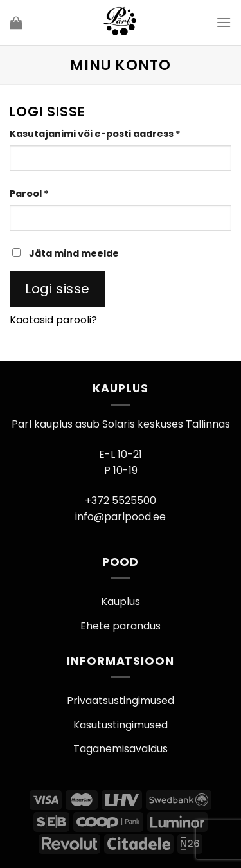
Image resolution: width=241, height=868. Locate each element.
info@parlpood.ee (121, 517)
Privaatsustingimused (121, 701)
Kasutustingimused (121, 725)
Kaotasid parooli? (53, 320)
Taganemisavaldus (121, 749)
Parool (48, 193)
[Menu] (224, 22)
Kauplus (121, 601)
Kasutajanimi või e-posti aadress (113, 133)
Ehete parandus (121, 626)
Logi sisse (58, 289)
